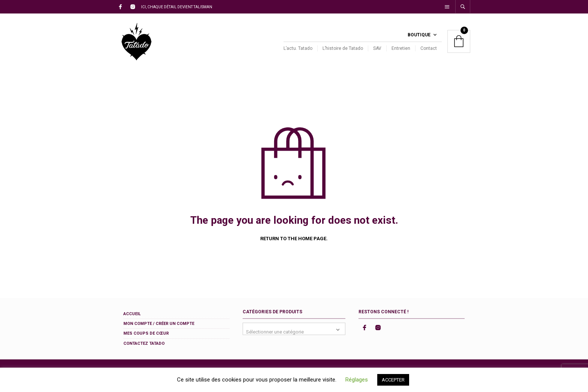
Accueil (132, 314)
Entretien (401, 48)
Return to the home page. (294, 239)
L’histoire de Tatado (343, 48)
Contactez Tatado (144, 343)
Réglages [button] (357, 380)
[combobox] (294, 329)
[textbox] (294, 329)
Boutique (419, 35)
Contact (429, 48)
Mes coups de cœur (146, 333)
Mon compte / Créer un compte (159, 324)
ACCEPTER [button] (393, 380)
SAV (377, 48)
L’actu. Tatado (298, 48)
